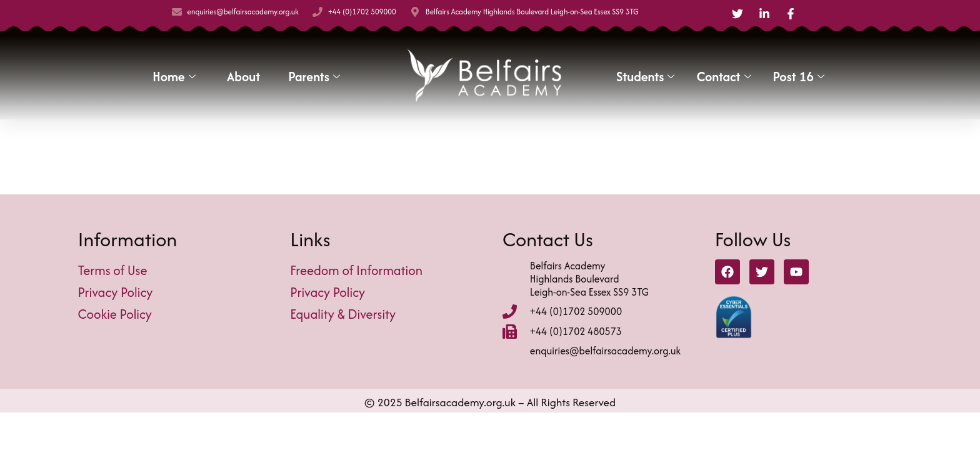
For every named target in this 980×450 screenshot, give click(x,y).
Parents (316, 77)
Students (647, 77)
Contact (725, 77)
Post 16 (800, 77)
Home (175, 77)
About (244, 77)
